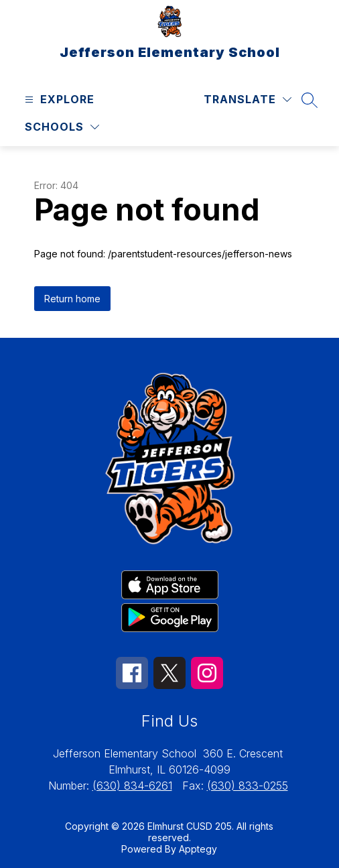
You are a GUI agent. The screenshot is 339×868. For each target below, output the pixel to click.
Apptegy (198, 849)
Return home (72, 299)
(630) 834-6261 (132, 786)
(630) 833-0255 (248, 786)
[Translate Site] (248, 100)
